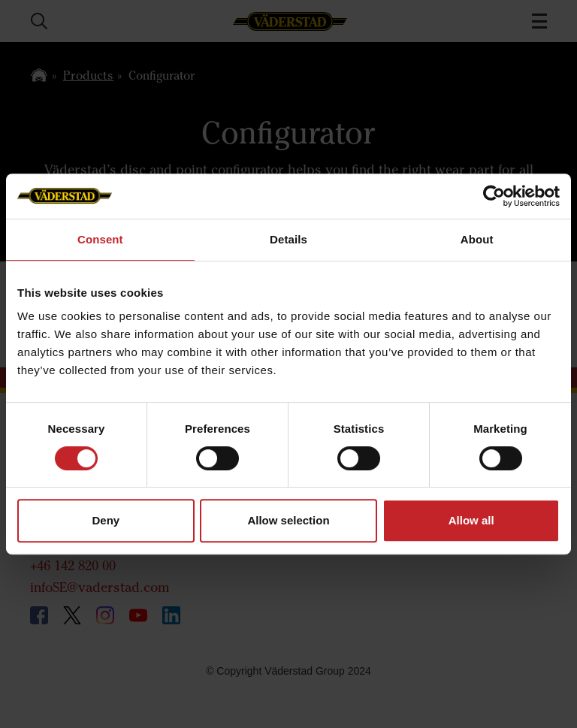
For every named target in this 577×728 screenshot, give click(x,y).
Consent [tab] (100, 239)
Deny (106, 520)
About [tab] (477, 239)
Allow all (471, 520)
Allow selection (288, 520)
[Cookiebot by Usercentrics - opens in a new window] (494, 196)
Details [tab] (288, 239)
